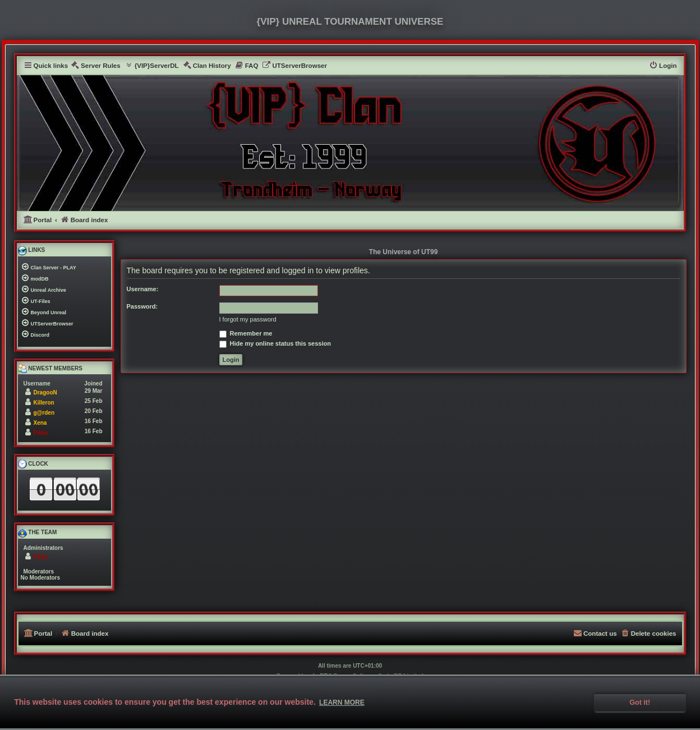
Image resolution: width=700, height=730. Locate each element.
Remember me (246, 333)
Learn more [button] (342, 703)
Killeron (44, 403)
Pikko (41, 433)
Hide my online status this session (275, 343)
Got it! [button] (640, 703)
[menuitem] (96, 66)
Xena (40, 423)
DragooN (45, 392)
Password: (142, 306)
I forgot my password (248, 319)
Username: (143, 289)
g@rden (44, 413)
